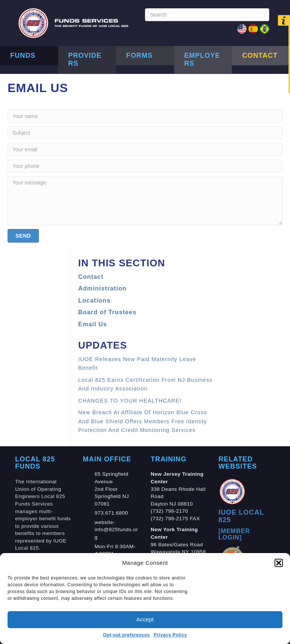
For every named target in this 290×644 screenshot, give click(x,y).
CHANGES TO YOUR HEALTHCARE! (130, 401)
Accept (145, 619)
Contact (260, 55)
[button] (279, 563)
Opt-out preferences (126, 635)
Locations (94, 300)
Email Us (93, 324)
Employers (202, 60)
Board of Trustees (107, 312)
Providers (85, 60)
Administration (102, 288)
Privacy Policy (170, 635)
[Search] (207, 15)
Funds (23, 55)
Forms (139, 55)
